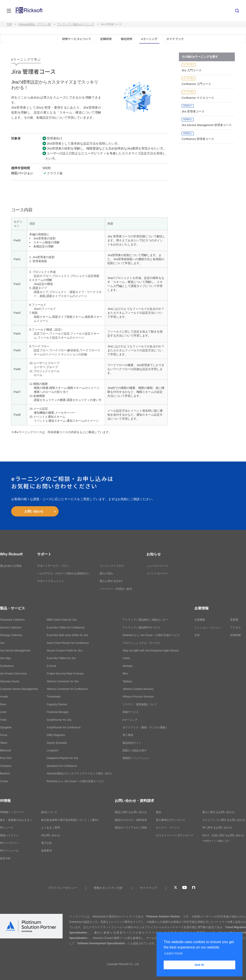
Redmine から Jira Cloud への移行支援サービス (75, 781)
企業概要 (200, 620)
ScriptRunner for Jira (59, 720)
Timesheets (54, 697)
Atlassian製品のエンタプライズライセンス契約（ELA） (80, 773)
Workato (127, 666)
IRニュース (7, 828)
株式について (49, 812)
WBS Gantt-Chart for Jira (62, 620)
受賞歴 (234, 620)
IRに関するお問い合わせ (217, 828)
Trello (3, 720)
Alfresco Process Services (138, 697)
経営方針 (5, 858)
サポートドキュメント (51, 581)
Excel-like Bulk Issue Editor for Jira (67, 635)
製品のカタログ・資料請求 (131, 820)
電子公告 (47, 843)
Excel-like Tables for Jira (61, 658)
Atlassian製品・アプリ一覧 (35, 24)
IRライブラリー (9, 843)
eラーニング (149, 39)
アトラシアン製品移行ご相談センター (145, 620)
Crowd (4, 781)
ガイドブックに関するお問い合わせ (224, 820)
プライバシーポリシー (62, 888)
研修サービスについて (77, 39)
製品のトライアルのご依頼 (131, 828)
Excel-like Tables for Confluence (66, 628)
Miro (125, 674)
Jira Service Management (15, 651)
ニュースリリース (157, 566)
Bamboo (5, 773)
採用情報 (235, 635)
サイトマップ (148, 888)
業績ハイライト (9, 835)
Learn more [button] (174, 953)
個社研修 (127, 39)
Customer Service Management (19, 689)
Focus (4, 735)
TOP (9, 24)
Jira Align (5, 658)
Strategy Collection (11, 635)
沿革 (197, 635)
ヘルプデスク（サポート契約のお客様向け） (64, 573)
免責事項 (47, 851)
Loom (3, 712)
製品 (159, 812)
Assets (4, 697)
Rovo (3, 704)
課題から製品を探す (135, 750)
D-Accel (51, 666)
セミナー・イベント (168, 828)
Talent (4, 743)
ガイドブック (175, 39)
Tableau (127, 681)
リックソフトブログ (112, 566)
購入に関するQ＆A (111, 581)
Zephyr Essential (57, 743)
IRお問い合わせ (51, 835)
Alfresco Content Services (138, 689)
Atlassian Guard (10, 681)
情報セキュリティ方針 (108, 888)
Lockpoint (52, 750)
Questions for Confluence (62, 766)
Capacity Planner (57, 704)
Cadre (126, 658)
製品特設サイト (132, 743)
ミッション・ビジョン (208, 628)
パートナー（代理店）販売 (116, 589)
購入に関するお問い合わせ (218, 812)
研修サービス (131, 712)
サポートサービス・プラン (53, 566)
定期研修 (106, 39)
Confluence (7, 666)
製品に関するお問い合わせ (131, 812)
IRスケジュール (9, 851)
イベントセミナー (157, 573)
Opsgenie (6, 727)
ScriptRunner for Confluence (64, 727)
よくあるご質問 (51, 828)
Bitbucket (5, 750)
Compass (6, 766)
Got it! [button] (199, 965)
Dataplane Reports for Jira (62, 758)
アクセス (235, 628)
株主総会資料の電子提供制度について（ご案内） (71, 820)
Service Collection (11, 628)
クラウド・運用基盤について (140, 704)
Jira (2, 643)
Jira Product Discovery (13, 674)
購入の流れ (106, 573)
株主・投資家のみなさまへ (16, 820)
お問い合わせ (34, 511)
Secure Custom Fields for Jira (64, 651)
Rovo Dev (6, 758)
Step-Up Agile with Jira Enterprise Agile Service (151, 651)
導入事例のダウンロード (171, 820)
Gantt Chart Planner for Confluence (68, 643)
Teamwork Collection (12, 620)
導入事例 (128, 735)
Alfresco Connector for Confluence (67, 689)
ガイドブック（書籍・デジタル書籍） (145, 727)
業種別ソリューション (136, 758)
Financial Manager (58, 712)
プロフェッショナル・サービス (141, 643)
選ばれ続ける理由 (11, 566)
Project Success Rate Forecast (65, 674)
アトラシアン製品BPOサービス (141, 628)
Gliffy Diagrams (56, 735)
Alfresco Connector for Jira (63, 681)
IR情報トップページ (12, 812)
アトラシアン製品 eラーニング (76, 24)
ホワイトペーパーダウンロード (175, 835)
